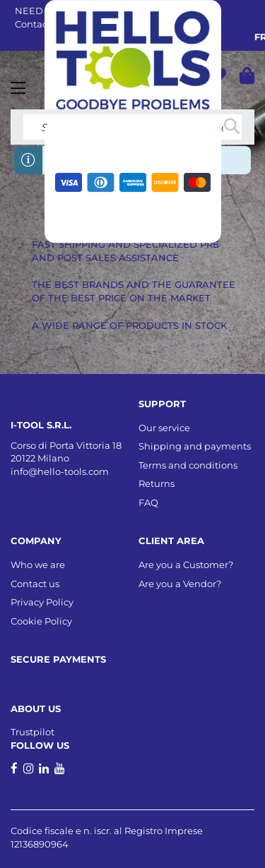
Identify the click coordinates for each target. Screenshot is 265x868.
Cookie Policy (41, 621)
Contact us (35, 584)
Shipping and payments (195, 446)
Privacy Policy (42, 602)
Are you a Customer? (186, 565)
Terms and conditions (188, 465)
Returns (157, 483)
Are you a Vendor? (180, 584)
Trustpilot (33, 732)
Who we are (38, 565)
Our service (164, 428)
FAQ (148, 502)
